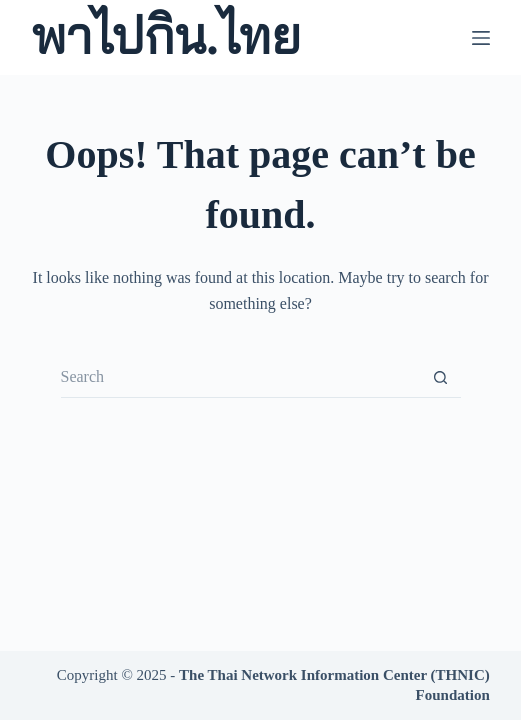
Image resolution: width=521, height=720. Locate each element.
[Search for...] (241, 378)
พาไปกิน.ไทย (166, 37)
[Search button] (441, 378)
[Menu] (481, 38)
